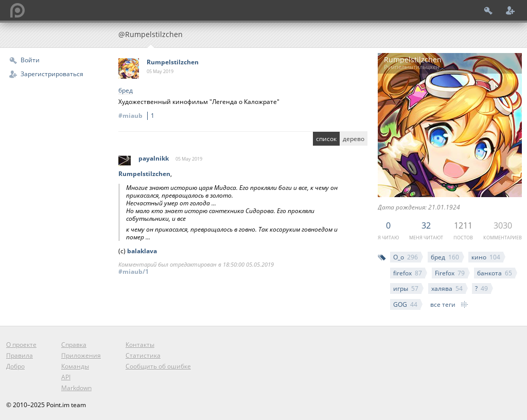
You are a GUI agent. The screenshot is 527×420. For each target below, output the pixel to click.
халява (447, 288)
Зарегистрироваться (52, 74)
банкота (495, 273)
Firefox (450, 273)
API (66, 377)
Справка (74, 345)
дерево (354, 139)
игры (406, 288)
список (326, 139)
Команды (75, 366)
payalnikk (154, 158)
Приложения (81, 355)
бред (445, 257)
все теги (443, 304)
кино (486, 257)
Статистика (143, 355)
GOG (405, 304)
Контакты (140, 345)
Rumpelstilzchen (173, 62)
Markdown (76, 388)
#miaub (138, 116)
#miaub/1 (134, 272)
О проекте (21, 345)
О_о (406, 257)
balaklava (142, 251)
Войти (30, 60)
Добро (15, 366)
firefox (408, 273)
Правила (20, 355)
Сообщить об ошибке (158, 366)
